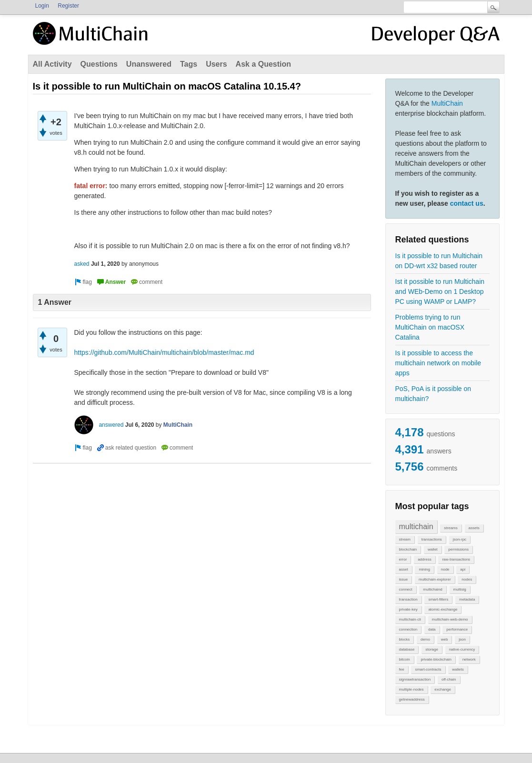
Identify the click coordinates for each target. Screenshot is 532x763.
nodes (467, 579)
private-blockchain (436, 659)
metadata (467, 599)
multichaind (432, 589)
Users (216, 64)
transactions (432, 539)
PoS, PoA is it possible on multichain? (433, 394)
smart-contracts (428, 669)
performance (457, 629)
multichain (416, 527)
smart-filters (438, 599)
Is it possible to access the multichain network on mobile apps (438, 363)
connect (406, 589)
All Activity (52, 64)
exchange (443, 689)
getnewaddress (412, 699)
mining (424, 569)
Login (42, 6)
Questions (99, 64)
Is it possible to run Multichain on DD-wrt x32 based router (439, 261)
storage (432, 649)
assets (474, 528)
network (469, 659)
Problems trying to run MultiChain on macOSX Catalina (430, 327)
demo (425, 639)
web (445, 639)
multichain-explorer (435, 579)
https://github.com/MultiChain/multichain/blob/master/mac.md (164, 352)
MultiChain (447, 103)
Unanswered (149, 64)
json (462, 639)
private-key (408, 609)
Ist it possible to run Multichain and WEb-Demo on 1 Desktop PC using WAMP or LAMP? (440, 291)
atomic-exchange (443, 609)
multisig (460, 589)
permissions (458, 549)
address (424, 559)
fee (402, 669)
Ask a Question (263, 64)
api (463, 569)
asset (404, 569)
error (403, 559)
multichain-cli (410, 619)
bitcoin (405, 659)
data (432, 629)
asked (82, 264)
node (445, 569)
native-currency (462, 649)
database (407, 649)
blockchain (408, 549)
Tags (189, 64)
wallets (458, 669)
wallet (432, 549)
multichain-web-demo (450, 619)
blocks (405, 639)
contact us (467, 203)
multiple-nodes (412, 689)
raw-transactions (456, 559)
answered (111, 425)
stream (405, 539)
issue (404, 579)
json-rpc (460, 539)
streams (451, 528)
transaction (408, 599)
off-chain (449, 679)
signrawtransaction (415, 679)
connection (408, 629)
